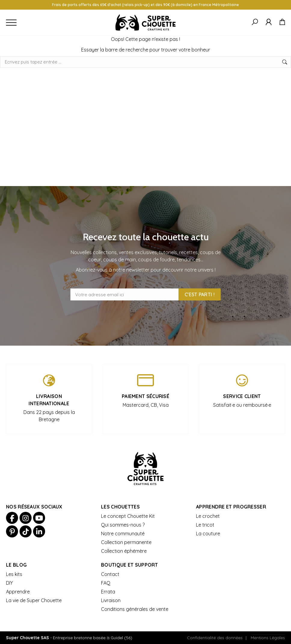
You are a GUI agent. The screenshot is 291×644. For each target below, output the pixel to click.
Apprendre (18, 592)
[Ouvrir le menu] (11, 22)
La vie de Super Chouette (34, 600)
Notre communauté (123, 534)
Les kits (14, 574)
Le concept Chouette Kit (128, 516)
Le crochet (208, 516)
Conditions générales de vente (135, 609)
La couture (208, 534)
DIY (9, 583)
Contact (110, 574)
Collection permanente (126, 542)
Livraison (111, 600)
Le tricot (205, 525)
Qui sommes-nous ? (123, 525)
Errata (108, 592)
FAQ (106, 583)
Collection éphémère (124, 551)
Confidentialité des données (215, 638)
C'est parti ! (200, 294)
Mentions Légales (268, 638)
